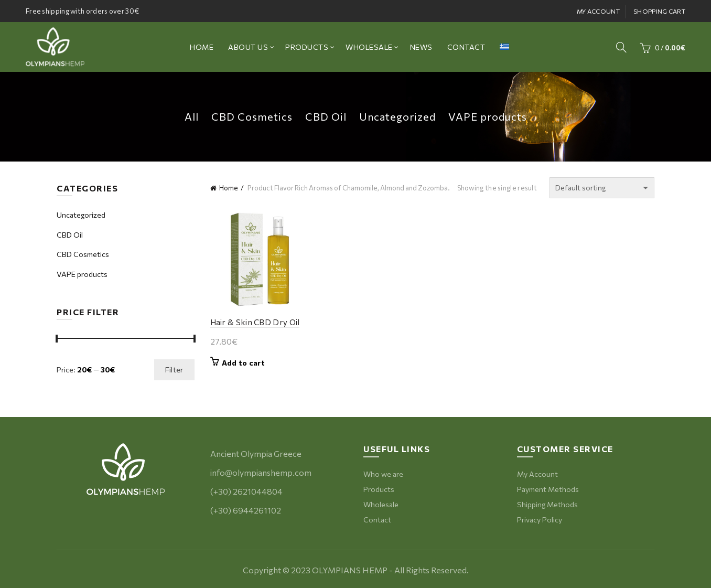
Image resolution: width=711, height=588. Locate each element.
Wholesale (381, 504)
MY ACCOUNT (598, 11)
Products (379, 489)
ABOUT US (248, 47)
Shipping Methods (547, 504)
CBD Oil (326, 116)
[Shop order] (602, 188)
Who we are (383, 474)
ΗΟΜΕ (202, 47)
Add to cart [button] (243, 363)
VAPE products (488, 116)
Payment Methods (548, 489)
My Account (537, 474)
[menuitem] (504, 47)
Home (229, 188)
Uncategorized (397, 116)
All (192, 116)
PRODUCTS (307, 47)
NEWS (421, 47)
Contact (377, 520)
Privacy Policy (540, 520)
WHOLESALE (369, 47)
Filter (174, 370)
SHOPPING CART (659, 11)
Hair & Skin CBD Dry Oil (255, 322)
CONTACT (466, 47)
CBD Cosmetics (252, 116)
